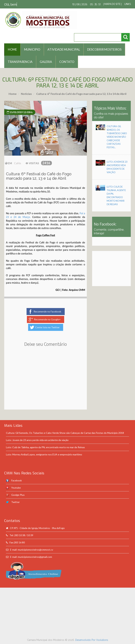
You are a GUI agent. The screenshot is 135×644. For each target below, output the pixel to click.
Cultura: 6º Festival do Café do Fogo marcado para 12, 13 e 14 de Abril (81, 94)
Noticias (26, 94)
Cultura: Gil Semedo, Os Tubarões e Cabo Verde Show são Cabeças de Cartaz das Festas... (117, 137)
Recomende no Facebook (47, 311)
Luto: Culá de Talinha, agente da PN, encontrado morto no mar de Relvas (45, 447)
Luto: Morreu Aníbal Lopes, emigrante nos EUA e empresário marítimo (44, 454)
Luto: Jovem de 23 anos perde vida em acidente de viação (37, 440)
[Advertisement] (46, 383)
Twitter (15, 502)
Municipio (32, 49)
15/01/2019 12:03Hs (20, 112)
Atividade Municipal (64, 49)
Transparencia (20, 62)
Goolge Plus (18, 495)
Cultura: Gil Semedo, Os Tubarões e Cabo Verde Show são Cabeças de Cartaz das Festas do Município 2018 (65, 433)
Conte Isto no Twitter (47, 327)
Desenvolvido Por (86, 640)
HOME (12, 49)
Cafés (18, 163)
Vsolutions (102, 640)
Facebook (17, 480)
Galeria (46, 62)
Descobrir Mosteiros (104, 49)
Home (13, 94)
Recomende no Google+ (47, 319)
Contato (67, 62)
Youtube (16, 488)
